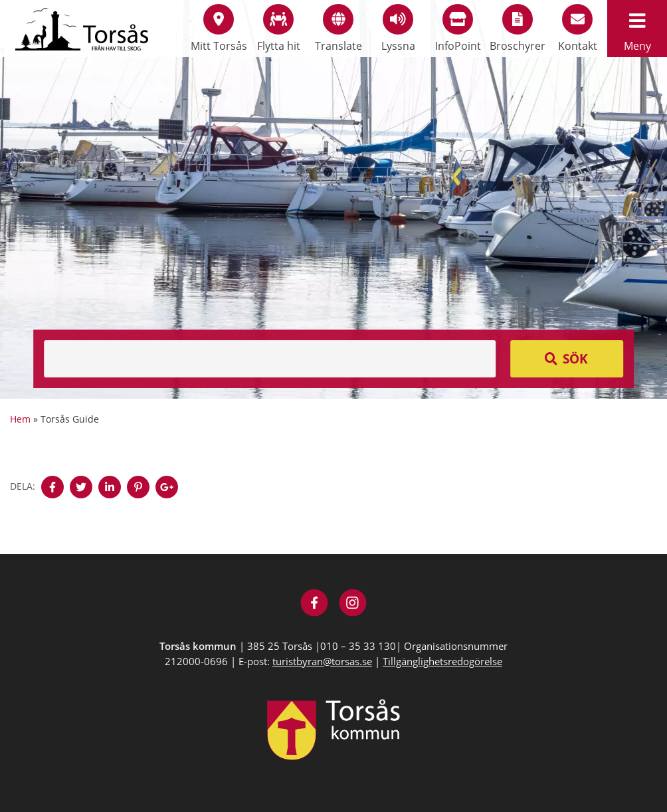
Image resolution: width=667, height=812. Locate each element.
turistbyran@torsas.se (322, 661)
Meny (637, 29)
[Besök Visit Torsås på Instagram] (353, 604)
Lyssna (398, 29)
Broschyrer (518, 29)
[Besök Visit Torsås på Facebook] (315, 604)
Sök (575, 359)
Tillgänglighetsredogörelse (442, 661)
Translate (338, 29)
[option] (333, 199)
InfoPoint (458, 29)
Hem (20, 419)
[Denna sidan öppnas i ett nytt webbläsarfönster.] (52, 487)
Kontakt (578, 29)
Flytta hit (279, 29)
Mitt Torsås (219, 29)
